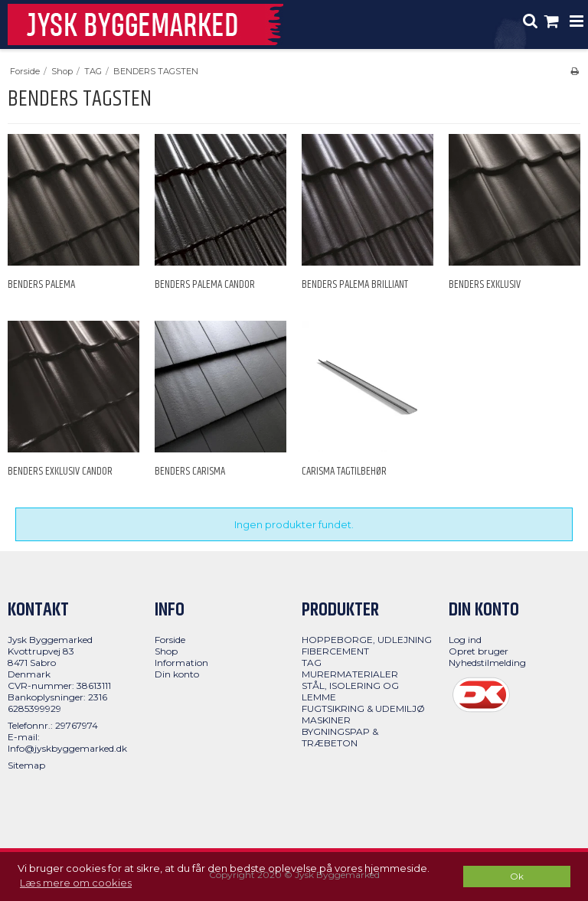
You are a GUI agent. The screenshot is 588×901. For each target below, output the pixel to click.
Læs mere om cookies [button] (76, 883)
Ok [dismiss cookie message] (517, 877)
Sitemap (26, 765)
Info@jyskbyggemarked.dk (67, 748)
